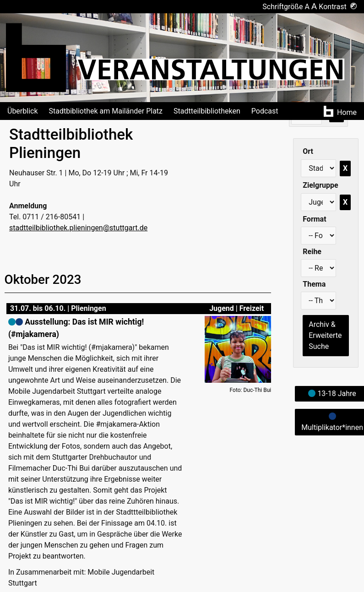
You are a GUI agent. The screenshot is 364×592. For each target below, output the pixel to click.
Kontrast (338, 7)
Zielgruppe (320, 185)
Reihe (312, 252)
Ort (308, 151)
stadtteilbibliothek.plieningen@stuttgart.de (78, 228)
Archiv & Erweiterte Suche (325, 335)
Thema (314, 284)
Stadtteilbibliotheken (207, 111)
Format (314, 219)
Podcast (265, 111)
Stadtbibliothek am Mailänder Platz (106, 111)
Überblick (23, 111)
